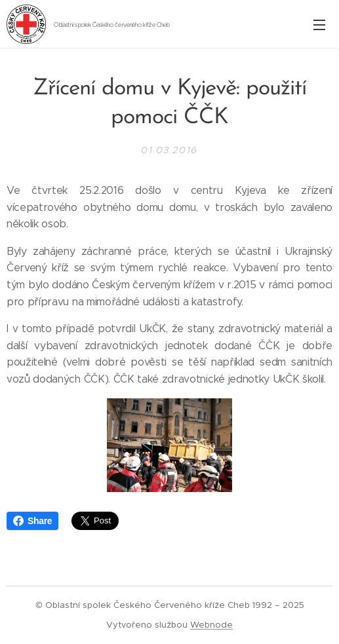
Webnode (211, 625)
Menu (319, 25)
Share (32, 521)
